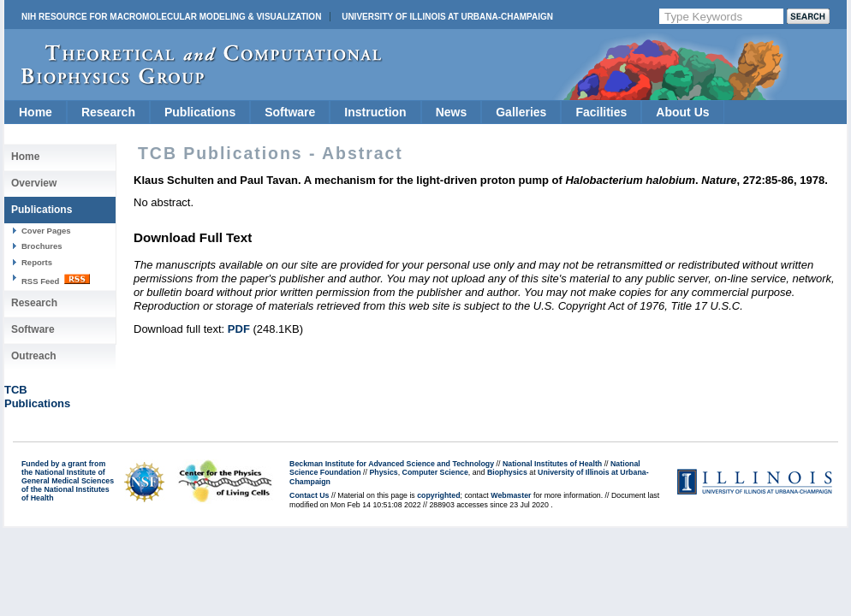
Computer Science (435, 472)
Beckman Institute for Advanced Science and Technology (392, 464)
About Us (682, 112)
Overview (34, 183)
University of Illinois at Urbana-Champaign (447, 17)
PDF (239, 329)
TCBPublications (37, 397)
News (452, 112)
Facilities (601, 112)
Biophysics (507, 472)
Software (290, 112)
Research (108, 112)
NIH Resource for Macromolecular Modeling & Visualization (171, 17)
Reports (37, 262)
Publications (200, 112)
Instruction (375, 112)
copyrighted (438, 495)
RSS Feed (56, 280)
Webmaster (511, 495)
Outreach (34, 356)
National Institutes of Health (552, 464)
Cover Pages (46, 231)
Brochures (42, 246)
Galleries (521, 112)
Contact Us (309, 495)
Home (36, 112)
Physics (383, 472)
